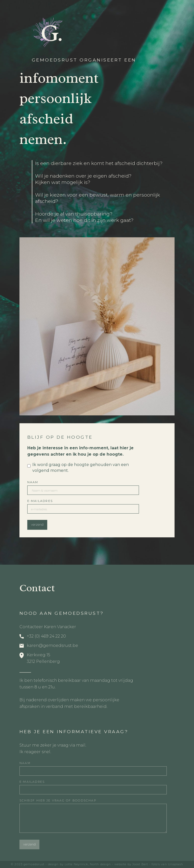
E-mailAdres (40, 501)
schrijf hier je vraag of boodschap (58, 800)
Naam (33, 482)
